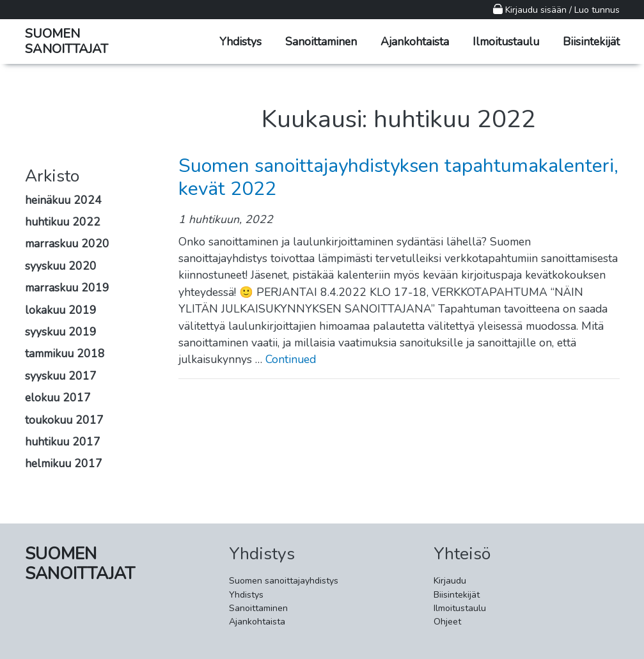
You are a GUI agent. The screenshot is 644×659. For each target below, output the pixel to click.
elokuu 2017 (58, 398)
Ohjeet (447, 622)
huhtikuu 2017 (63, 442)
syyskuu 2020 (61, 266)
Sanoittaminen (321, 42)
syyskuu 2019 (61, 332)
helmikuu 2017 (64, 463)
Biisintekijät (591, 42)
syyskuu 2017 (61, 376)
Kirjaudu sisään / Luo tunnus (556, 10)
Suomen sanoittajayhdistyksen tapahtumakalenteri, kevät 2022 (398, 177)
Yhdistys (240, 42)
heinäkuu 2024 (63, 200)
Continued (291, 359)
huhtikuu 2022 (63, 222)
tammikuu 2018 (65, 353)
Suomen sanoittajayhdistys (284, 581)
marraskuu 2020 (67, 244)
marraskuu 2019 (67, 288)
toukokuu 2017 (64, 420)
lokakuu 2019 (61, 310)
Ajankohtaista (415, 42)
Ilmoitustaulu (506, 42)
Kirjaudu (450, 581)
